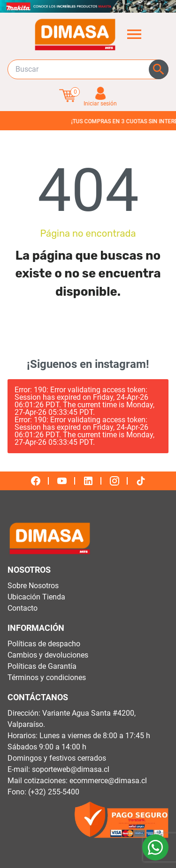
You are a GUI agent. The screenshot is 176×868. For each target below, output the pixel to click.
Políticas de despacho (44, 644)
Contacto (23, 608)
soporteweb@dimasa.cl (71, 769)
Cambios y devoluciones (48, 655)
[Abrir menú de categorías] (134, 34)
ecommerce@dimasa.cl (108, 781)
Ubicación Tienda (36, 597)
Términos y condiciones (47, 677)
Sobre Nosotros (33, 586)
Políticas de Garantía (42, 666)
